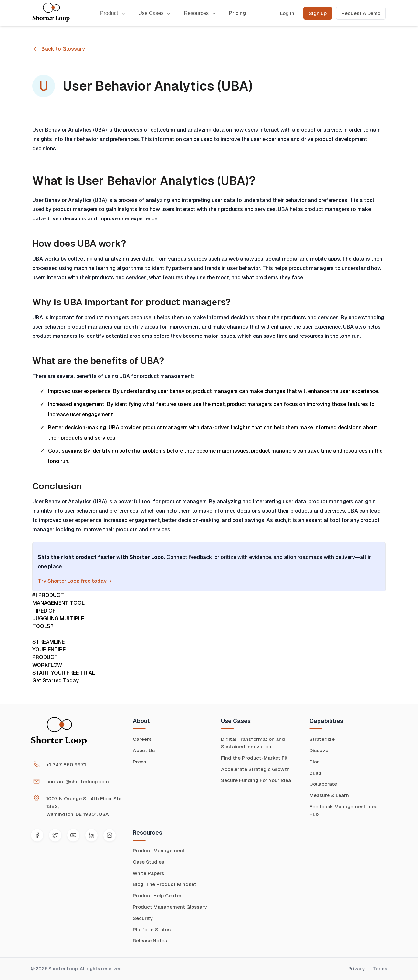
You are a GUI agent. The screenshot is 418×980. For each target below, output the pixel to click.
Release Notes (150, 940)
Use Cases (155, 13)
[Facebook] (37, 835)
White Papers (148, 873)
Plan (315, 762)
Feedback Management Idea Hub (344, 810)
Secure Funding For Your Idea (256, 780)
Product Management (159, 851)
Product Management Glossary (170, 907)
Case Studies (148, 862)
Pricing (237, 13)
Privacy (357, 969)
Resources (200, 13)
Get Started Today (56, 681)
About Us (144, 750)
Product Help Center (157, 895)
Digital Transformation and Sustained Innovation (253, 743)
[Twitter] (55, 835)
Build (315, 773)
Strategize (322, 739)
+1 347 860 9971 (66, 765)
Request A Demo (361, 13)
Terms (380, 969)
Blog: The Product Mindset (165, 884)
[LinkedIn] (91, 835)
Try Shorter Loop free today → (75, 581)
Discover (320, 750)
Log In (287, 13)
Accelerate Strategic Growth (255, 769)
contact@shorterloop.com (78, 781)
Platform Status (152, 929)
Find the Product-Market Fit (254, 758)
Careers (142, 739)
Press (139, 762)
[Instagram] (110, 835)
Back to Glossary (59, 49)
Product (113, 13)
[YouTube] (73, 835)
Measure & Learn (329, 795)
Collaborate (323, 784)
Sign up (318, 13)
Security (143, 918)
